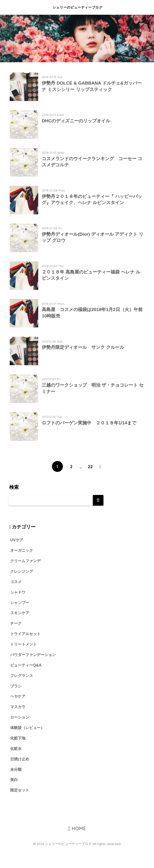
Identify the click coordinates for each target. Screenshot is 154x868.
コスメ (16, 597)
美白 (14, 799)
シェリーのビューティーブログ (77, 7)
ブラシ (16, 703)
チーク (16, 640)
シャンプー (20, 618)
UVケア (17, 554)
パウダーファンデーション (34, 671)
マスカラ (18, 724)
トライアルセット (26, 650)
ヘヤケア (18, 714)
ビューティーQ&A (27, 682)
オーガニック (22, 565)
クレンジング (22, 586)
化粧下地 (18, 756)
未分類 (16, 788)
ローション (20, 735)
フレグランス (22, 693)
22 (90, 481)
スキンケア (20, 629)
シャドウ (18, 608)
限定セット (20, 809)
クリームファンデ (26, 576)
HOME (77, 848)
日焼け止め (20, 778)
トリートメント (24, 661)
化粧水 (16, 767)
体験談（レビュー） (28, 746)
